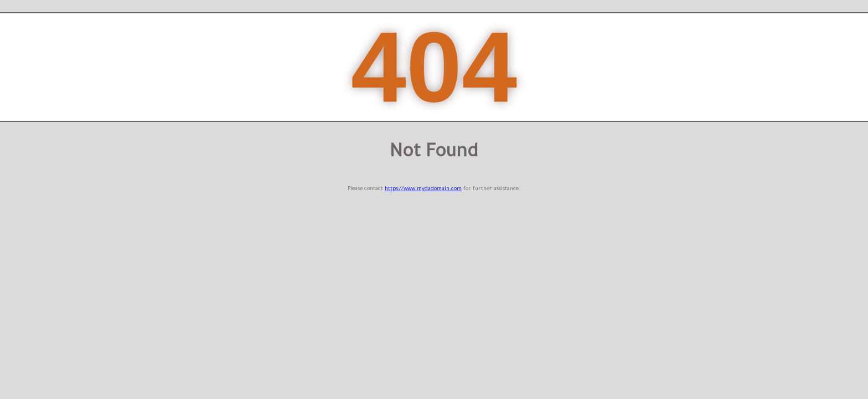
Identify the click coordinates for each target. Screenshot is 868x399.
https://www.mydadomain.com (423, 189)
